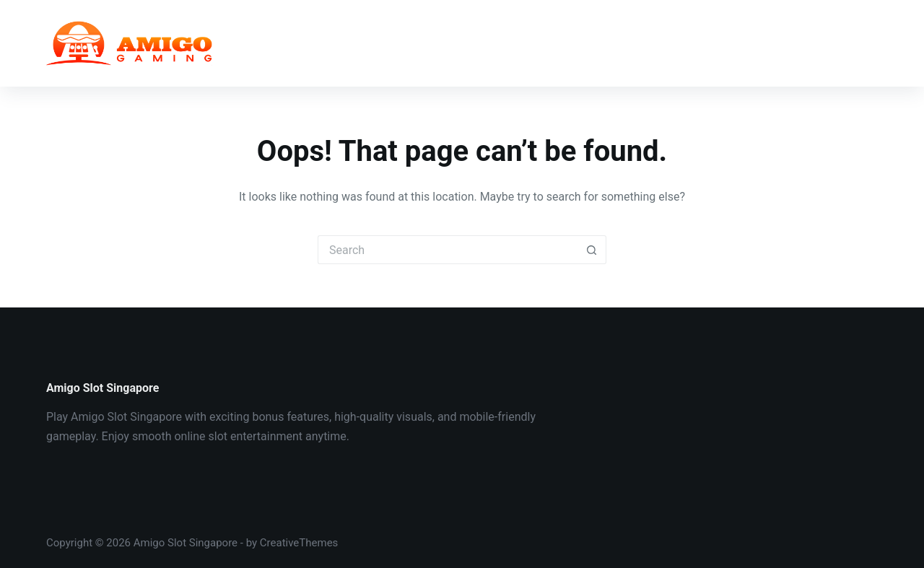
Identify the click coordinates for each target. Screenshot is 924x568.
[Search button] (592, 250)
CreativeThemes (299, 543)
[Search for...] (448, 250)
